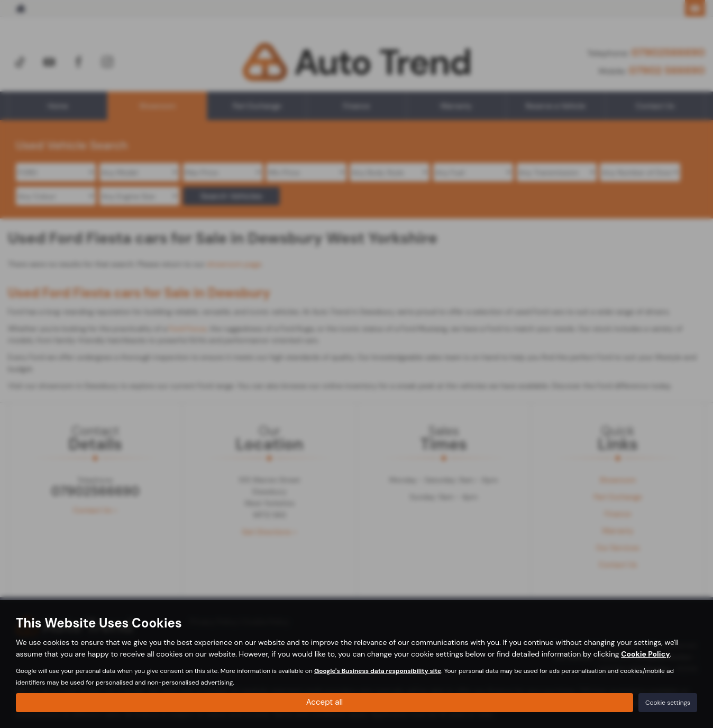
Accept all (325, 702)
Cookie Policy (645, 653)
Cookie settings (668, 702)
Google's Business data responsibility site (378, 670)
